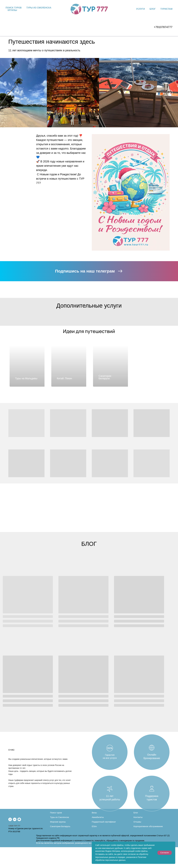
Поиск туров (14, 8)
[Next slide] (170, 93)
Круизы (12, 10)
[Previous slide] (8, 93)
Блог (153, 9)
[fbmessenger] (19, 819)
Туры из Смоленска (39, 8)
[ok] (10, 819)
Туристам (166, 9)
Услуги (141, 9)
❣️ (81, 136)
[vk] (15, 819)
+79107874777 (163, 27)
